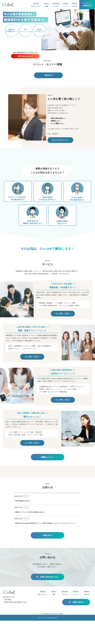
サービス (56, 5)
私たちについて (36, 5)
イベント (66, 5)
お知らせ (75, 5)
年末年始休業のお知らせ (22, 524)
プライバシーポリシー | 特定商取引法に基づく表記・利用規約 (47, 637)
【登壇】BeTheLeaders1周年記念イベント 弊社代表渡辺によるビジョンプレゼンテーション (45, 547)
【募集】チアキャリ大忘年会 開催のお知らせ (29, 535)
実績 (47, 5)
